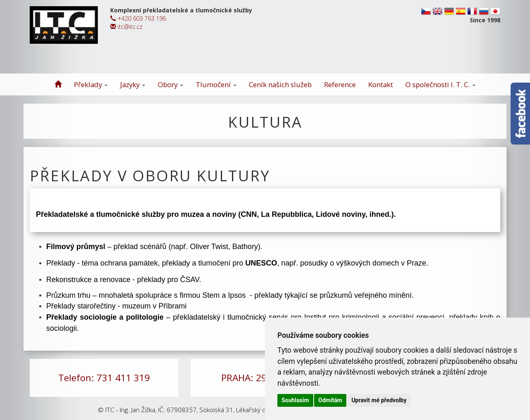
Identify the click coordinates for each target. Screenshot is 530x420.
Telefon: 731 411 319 (104, 378)
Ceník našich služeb (280, 84)
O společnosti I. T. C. (440, 84)
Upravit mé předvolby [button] (379, 400)
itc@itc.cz (126, 27)
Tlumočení (216, 84)
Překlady (91, 84)
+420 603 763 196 (138, 18)
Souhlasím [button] (295, 400)
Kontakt (381, 84)
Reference (340, 84)
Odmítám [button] (330, 400)
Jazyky (133, 84)
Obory (170, 84)
